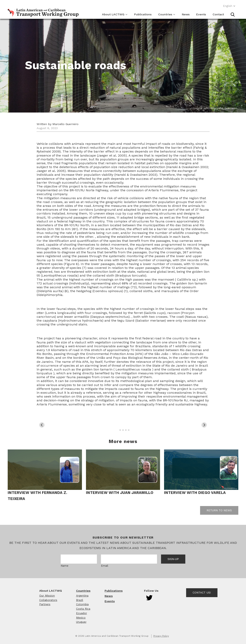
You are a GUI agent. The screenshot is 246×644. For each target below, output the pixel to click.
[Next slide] (204, 425)
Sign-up (173, 559)
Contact (218, 14)
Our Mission (47, 596)
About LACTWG (115, 14)
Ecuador (82, 613)
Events (201, 14)
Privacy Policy (161, 636)
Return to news (219, 510)
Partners (45, 604)
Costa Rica (83, 609)
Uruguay (81, 622)
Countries (167, 14)
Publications (143, 14)
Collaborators (48, 600)
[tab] (117, 430)
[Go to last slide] (42, 425)
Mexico (81, 618)
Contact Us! (202, 592)
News (186, 14)
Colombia (82, 604)
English (229, 6)
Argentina (82, 596)
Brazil (80, 600)
